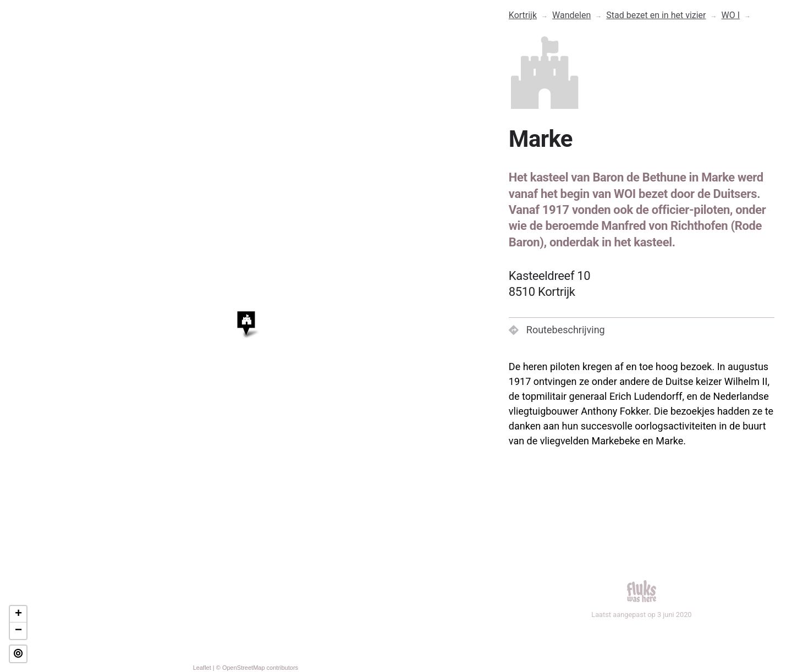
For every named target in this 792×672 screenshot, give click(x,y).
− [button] (18, 631)
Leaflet (202, 668)
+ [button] (18, 614)
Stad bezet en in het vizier (656, 15)
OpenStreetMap (244, 668)
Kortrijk (523, 15)
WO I (731, 15)
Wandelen (571, 15)
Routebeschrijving (557, 330)
